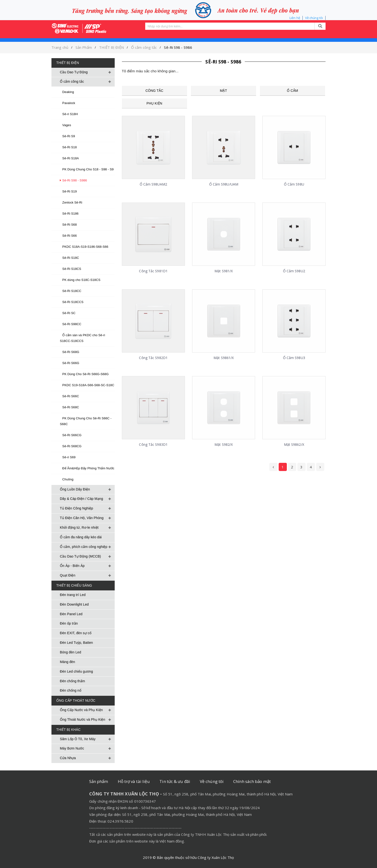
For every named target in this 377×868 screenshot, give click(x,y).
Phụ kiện (154, 103)
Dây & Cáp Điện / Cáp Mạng (82, 499)
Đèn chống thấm (72, 681)
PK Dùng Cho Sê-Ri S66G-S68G (84, 374)
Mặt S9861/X (224, 358)
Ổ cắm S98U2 (294, 271)
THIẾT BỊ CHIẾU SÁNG (74, 585)
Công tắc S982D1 (153, 358)
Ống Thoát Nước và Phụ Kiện (82, 719)
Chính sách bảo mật (252, 781)
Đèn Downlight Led (74, 604)
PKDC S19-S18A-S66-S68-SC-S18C (87, 385)
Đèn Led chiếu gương (76, 671)
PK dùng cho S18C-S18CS (80, 280)
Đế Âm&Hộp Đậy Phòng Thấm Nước (87, 468)
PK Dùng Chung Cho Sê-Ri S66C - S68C (86, 421)
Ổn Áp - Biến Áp (72, 566)
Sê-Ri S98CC (71, 324)
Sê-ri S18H (69, 114)
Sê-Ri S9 (67, 136)
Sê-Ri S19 (68, 191)
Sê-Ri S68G (69, 352)
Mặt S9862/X (294, 444)
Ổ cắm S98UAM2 (153, 184)
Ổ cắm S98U (294, 184)
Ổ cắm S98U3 (294, 358)
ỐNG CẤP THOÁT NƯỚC (76, 701)
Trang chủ (60, 47)
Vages (66, 125)
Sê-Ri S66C (69, 396)
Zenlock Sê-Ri (71, 202)
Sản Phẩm (84, 47)
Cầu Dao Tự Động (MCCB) (80, 556)
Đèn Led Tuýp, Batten (76, 643)
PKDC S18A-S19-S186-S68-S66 (84, 247)
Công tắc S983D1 (153, 444)
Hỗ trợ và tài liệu (134, 781)
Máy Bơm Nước (72, 748)
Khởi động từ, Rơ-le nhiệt (79, 527)
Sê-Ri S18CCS (72, 302)
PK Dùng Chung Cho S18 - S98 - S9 (87, 169)
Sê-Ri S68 (68, 225)
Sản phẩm (154, 34)
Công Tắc (154, 91)
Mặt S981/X (224, 271)
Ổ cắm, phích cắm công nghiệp (84, 547)
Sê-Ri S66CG (71, 435)
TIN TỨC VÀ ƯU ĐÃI (193, 34)
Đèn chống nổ (71, 690)
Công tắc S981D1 (153, 271)
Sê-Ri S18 (68, 147)
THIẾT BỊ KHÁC (68, 730)
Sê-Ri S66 (68, 236)
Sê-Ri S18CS (71, 269)
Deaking (67, 92)
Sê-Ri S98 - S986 (178, 47)
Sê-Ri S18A (69, 158)
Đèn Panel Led (71, 614)
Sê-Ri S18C (69, 258)
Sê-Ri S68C (69, 407)
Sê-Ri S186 (69, 214)
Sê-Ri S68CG (71, 446)
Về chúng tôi (314, 18)
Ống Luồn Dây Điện (75, 489)
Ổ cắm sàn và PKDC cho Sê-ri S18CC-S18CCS (82, 338)
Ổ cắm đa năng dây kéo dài (81, 537)
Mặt (224, 91)
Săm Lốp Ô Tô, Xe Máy (78, 739)
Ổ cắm (292, 91)
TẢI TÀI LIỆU (234, 34)
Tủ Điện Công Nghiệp (76, 508)
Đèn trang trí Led (73, 595)
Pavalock (68, 103)
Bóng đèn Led (70, 652)
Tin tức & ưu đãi (175, 781)
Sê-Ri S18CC (71, 291)
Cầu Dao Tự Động (74, 72)
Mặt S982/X (224, 444)
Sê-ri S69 (68, 457)
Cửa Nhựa (68, 758)
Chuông (67, 479)
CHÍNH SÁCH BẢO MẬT (277, 34)
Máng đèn (67, 662)
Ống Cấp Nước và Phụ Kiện (81, 710)
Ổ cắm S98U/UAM (224, 184)
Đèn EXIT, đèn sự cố (76, 633)
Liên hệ (295, 18)
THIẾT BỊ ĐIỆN (111, 47)
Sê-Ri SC (68, 313)
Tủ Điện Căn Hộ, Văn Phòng (82, 518)
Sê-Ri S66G (69, 363)
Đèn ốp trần (69, 623)
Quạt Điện (68, 575)
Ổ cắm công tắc (144, 47)
